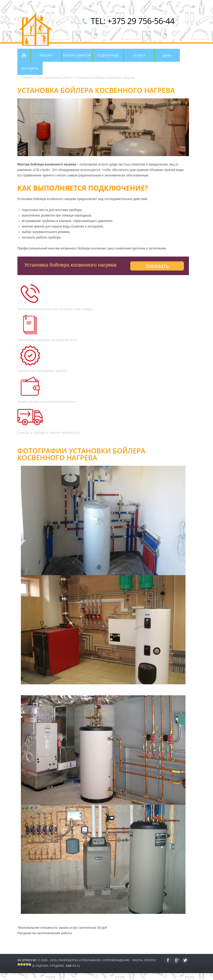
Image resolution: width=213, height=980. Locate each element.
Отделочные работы (106, 57)
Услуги (134, 57)
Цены (167, 55)
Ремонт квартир (76, 57)
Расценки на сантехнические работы (45, 933)
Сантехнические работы (54, 78)
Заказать (157, 266)
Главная (24, 55)
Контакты (28, 70)
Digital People (144, 960)
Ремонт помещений (44, 57)
